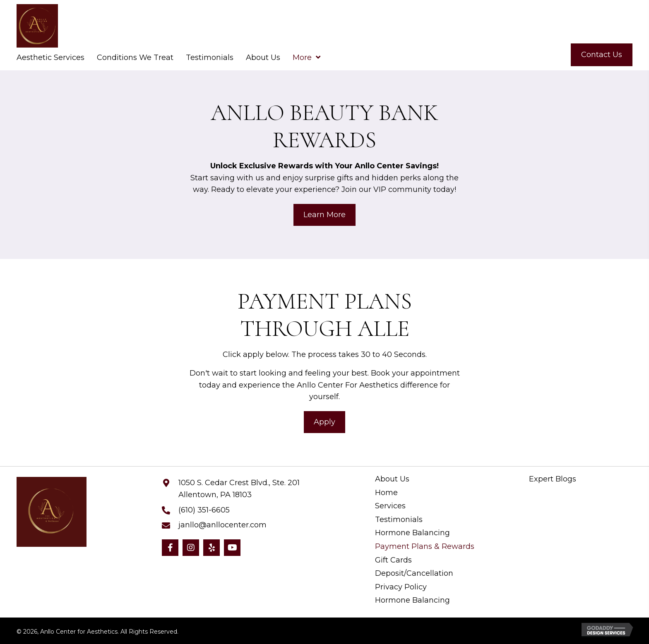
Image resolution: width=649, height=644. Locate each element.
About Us (392, 479)
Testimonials (399, 520)
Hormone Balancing (412, 533)
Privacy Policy (401, 587)
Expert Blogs (553, 479)
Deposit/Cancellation (414, 573)
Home (386, 493)
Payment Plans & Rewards (425, 547)
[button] (170, 548)
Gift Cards (393, 560)
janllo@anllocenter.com (222, 525)
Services (390, 506)
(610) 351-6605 (204, 510)
